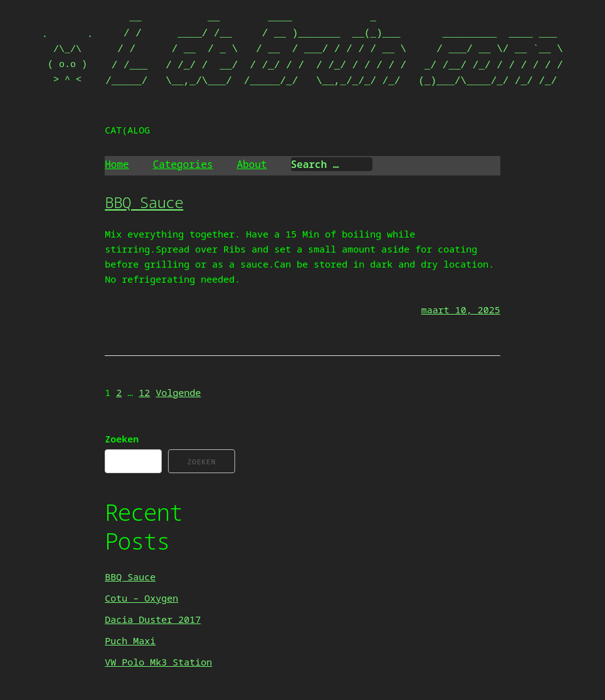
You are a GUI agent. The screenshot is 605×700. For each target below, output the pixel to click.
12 (144, 392)
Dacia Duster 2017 (153, 619)
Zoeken (122, 439)
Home (117, 164)
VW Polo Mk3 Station (158, 662)
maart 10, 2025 (461, 310)
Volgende (178, 392)
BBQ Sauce (144, 202)
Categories (183, 164)
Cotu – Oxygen (141, 598)
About (252, 164)
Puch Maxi (130, 640)
